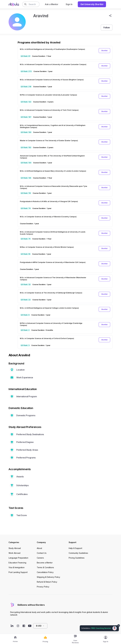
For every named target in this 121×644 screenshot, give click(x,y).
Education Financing (17, 563)
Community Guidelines (78, 553)
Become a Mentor (45, 563)
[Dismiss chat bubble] (119, 626)
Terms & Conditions (45, 567)
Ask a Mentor (52, 4)
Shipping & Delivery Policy (48, 577)
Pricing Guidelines (77, 558)
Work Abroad (14, 553)
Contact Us (42, 553)
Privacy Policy (43, 587)
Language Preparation (18, 558)
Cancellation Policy (45, 572)
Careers (40, 558)
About (39, 548)
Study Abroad (15, 548)
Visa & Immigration (17, 567)
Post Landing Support (18, 572)
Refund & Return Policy (47, 582)
